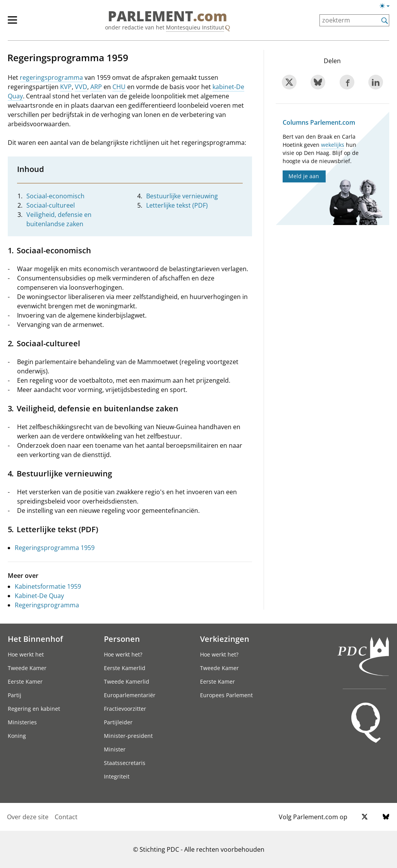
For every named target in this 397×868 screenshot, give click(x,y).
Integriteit (117, 776)
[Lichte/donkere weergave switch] (387, 6)
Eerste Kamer (25, 682)
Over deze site (28, 817)
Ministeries (22, 722)
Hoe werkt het (26, 654)
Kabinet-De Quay (39, 596)
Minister (115, 749)
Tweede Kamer (27, 668)
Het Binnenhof (35, 639)
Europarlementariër (130, 695)
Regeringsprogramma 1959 (55, 548)
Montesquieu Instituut (195, 27)
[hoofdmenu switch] (12, 23)
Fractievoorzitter (125, 709)
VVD (81, 87)
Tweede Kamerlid (127, 682)
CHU (119, 87)
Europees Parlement (226, 695)
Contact (66, 817)
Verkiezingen (225, 639)
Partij (15, 695)
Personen (122, 639)
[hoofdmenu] (16, 23)
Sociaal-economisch (55, 196)
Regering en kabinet (34, 709)
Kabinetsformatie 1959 (48, 586)
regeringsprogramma (51, 77)
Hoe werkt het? (123, 654)
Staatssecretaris (125, 763)
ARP (96, 87)
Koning (17, 736)
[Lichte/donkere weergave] (387, 7)
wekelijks (333, 145)
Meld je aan (304, 176)
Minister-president (128, 736)
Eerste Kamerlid (125, 668)
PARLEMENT (167, 16)
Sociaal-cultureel (51, 205)
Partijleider (118, 722)
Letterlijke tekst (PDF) (177, 205)
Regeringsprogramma (47, 605)
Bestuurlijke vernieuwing (182, 196)
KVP (66, 87)
